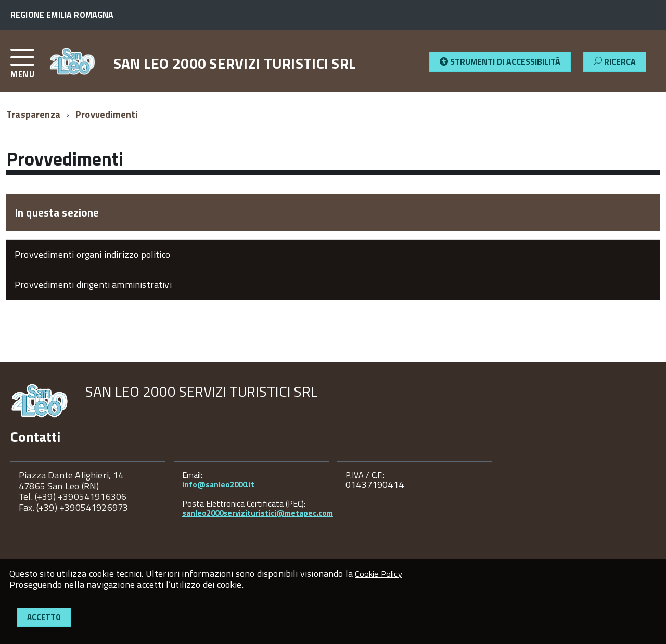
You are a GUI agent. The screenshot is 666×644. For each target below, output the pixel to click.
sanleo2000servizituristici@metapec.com (258, 513)
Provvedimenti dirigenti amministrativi (93, 285)
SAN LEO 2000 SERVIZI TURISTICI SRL (235, 64)
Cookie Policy (378, 574)
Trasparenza (33, 114)
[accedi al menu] (30, 67)
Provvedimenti (107, 114)
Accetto (44, 617)
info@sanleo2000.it (218, 484)
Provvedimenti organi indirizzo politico (92, 254)
